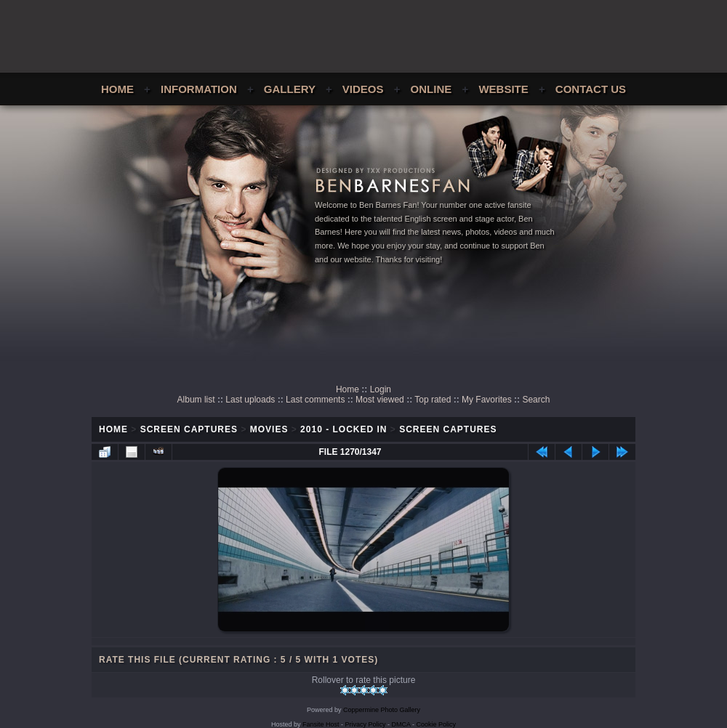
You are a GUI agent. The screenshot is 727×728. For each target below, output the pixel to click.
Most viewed (380, 400)
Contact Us (591, 89)
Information (199, 89)
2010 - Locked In (344, 429)
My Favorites (487, 400)
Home (117, 89)
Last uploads (250, 400)
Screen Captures (189, 429)
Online (431, 89)
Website (503, 89)
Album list (196, 400)
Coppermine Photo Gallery (382, 710)
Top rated (433, 400)
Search (536, 400)
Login (381, 389)
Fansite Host (321, 724)
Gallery (290, 89)
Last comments (315, 400)
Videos (363, 89)
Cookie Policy (437, 724)
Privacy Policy (366, 724)
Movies (269, 429)
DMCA (401, 724)
